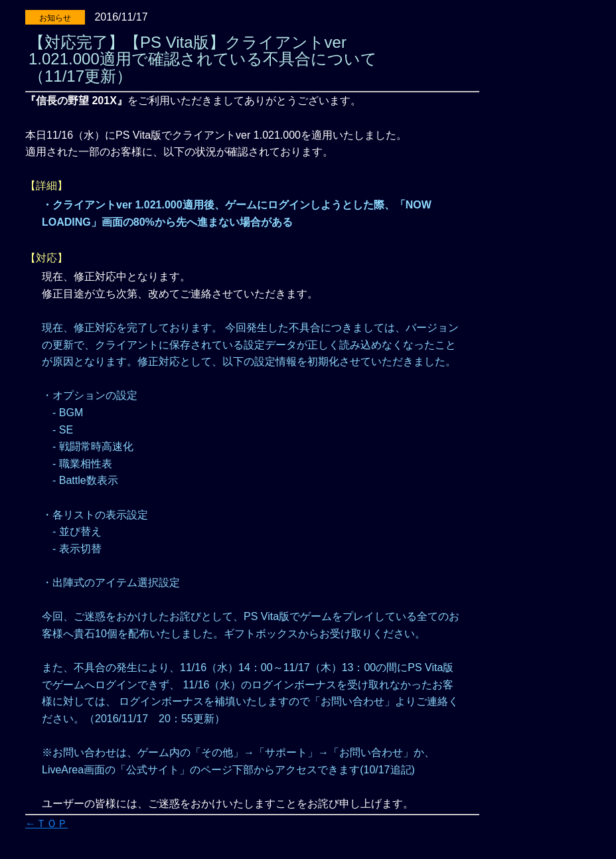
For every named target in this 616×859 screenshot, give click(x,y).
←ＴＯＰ (46, 823)
